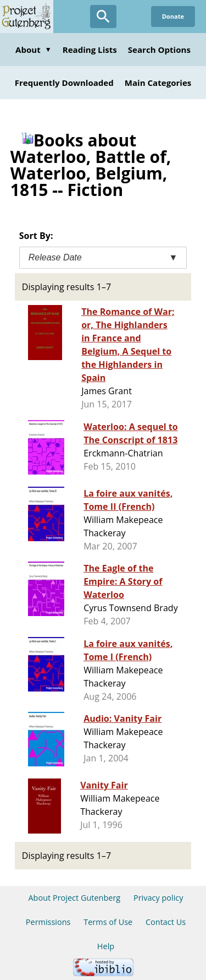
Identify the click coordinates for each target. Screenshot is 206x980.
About (34, 50)
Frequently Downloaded (64, 83)
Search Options (159, 50)
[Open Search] (103, 17)
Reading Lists (90, 50)
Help (106, 946)
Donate (173, 16)
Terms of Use (108, 922)
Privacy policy (158, 898)
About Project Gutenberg (74, 898)
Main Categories (158, 83)
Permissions (48, 922)
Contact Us (166, 922)
